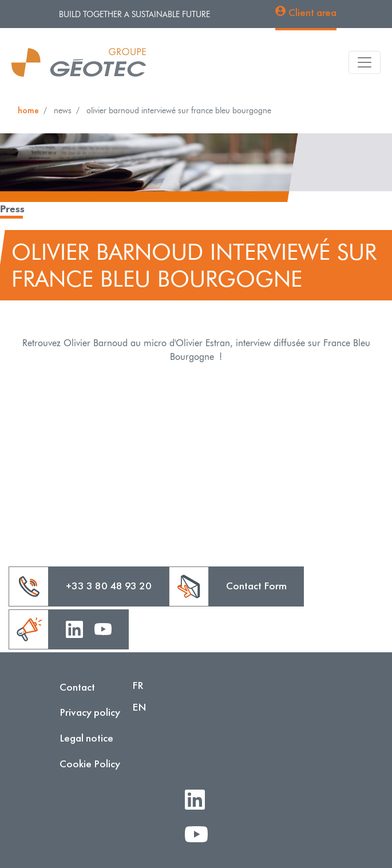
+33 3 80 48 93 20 (109, 586)
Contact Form (256, 586)
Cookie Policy (90, 764)
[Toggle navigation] (365, 62)
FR (138, 685)
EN (139, 707)
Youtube (103, 629)
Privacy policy (90, 712)
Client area (312, 12)
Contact (77, 687)
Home (28, 110)
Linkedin (74, 629)
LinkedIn (199, 801)
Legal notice (86, 738)
